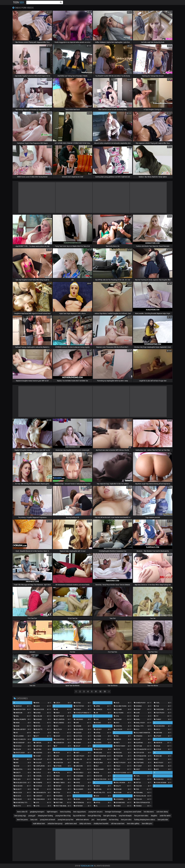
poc (93, 820)
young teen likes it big (63, 816)
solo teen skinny (162, 812)
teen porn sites (126, 820)
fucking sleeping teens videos (145, 820)
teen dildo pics (147, 824)
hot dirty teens (149, 812)
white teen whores (82, 820)
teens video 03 (22, 812)
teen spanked (102, 820)
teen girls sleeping (110, 816)
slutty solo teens (85, 824)
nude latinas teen (39, 824)
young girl (32, 816)
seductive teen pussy (55, 824)
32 (100, 692)
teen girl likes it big (94, 816)
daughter (154, 816)
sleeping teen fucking (45, 816)
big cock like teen (79, 816)
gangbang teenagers (37, 812)
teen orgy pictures (80, 812)
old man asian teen (118, 824)
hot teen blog (114, 820)
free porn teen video (141, 816)
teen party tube (163, 820)
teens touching (65, 812)
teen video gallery (133, 824)
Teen (18, 2)
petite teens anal (71, 824)
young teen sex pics (96, 812)
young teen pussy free (66, 820)
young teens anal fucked (133, 812)
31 (96, 692)
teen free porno (22, 820)
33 (105, 692)
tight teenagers (52, 812)
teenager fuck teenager (113, 812)
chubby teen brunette (101, 824)
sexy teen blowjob (125, 816)
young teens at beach (48, 820)
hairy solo (34, 820)
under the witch (165, 816)
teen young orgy (20, 816)
